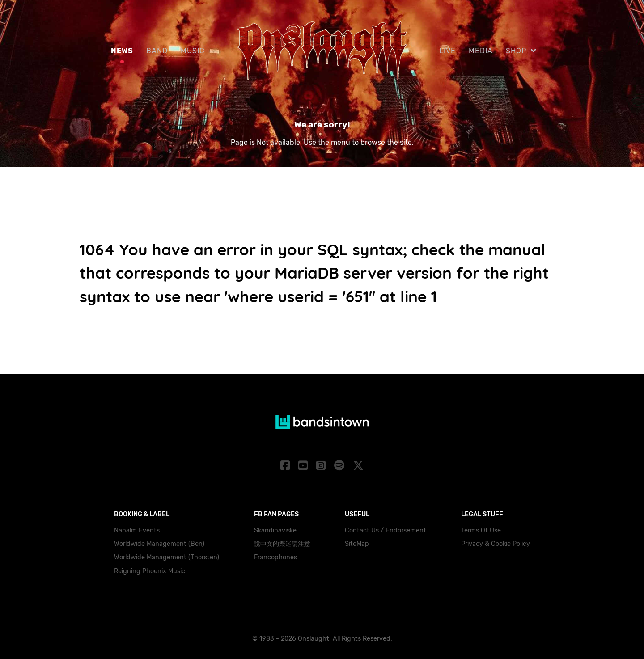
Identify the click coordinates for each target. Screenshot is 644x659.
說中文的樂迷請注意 (282, 544)
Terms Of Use (481, 530)
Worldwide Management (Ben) (159, 544)
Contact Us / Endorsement (386, 530)
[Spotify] (340, 466)
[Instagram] (322, 466)
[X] (358, 466)
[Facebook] (287, 466)
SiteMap (357, 544)
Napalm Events (137, 530)
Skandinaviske (275, 530)
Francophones (275, 557)
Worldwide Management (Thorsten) (167, 557)
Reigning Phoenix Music (150, 571)
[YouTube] (305, 466)
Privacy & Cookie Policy (496, 544)
